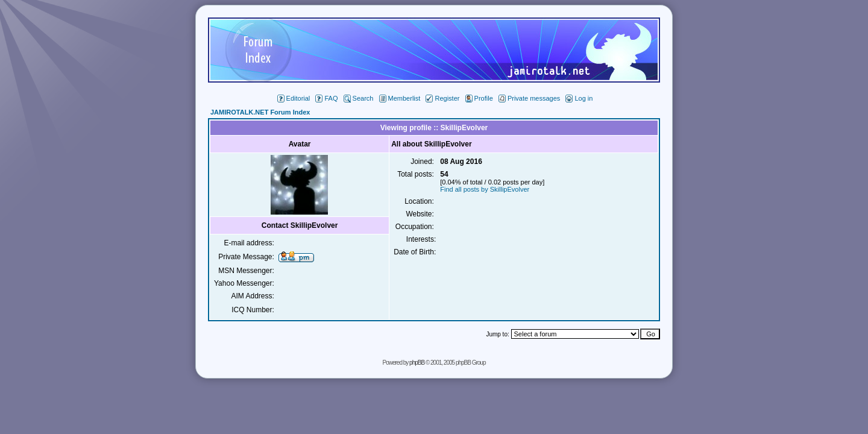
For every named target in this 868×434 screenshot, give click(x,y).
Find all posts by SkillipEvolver (485, 189)
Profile (479, 98)
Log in (579, 98)
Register (442, 98)
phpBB (417, 363)
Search (359, 98)
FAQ (326, 98)
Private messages (529, 98)
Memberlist (400, 98)
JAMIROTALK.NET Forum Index (260, 112)
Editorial (294, 98)
